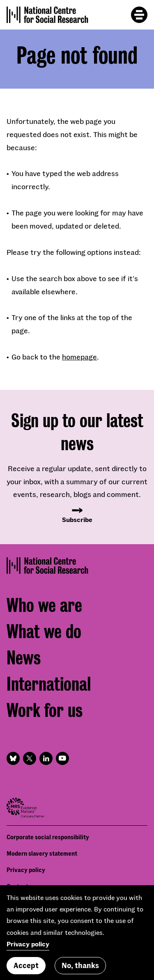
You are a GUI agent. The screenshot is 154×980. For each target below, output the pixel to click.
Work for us (45, 711)
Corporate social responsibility (48, 837)
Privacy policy (26, 870)
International (49, 684)
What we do (44, 632)
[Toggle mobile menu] (139, 15)
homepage (79, 357)
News (24, 658)
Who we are (44, 606)
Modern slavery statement (42, 853)
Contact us (21, 886)
